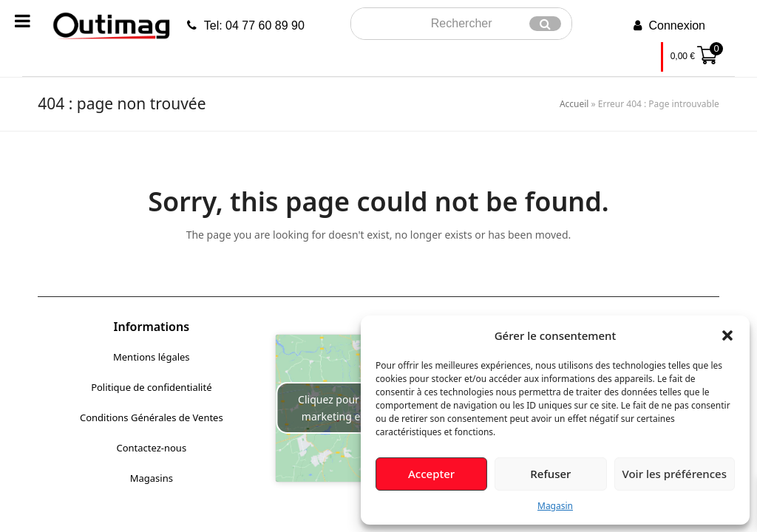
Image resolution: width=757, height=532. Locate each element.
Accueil (574, 104)
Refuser (550, 474)
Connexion (678, 25)
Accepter (431, 474)
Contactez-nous (151, 448)
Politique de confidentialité (151, 387)
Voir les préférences (675, 474)
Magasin (555, 506)
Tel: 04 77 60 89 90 (254, 25)
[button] (727, 335)
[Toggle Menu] (23, 21)
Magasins (152, 478)
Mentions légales (152, 357)
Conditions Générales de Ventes (152, 417)
